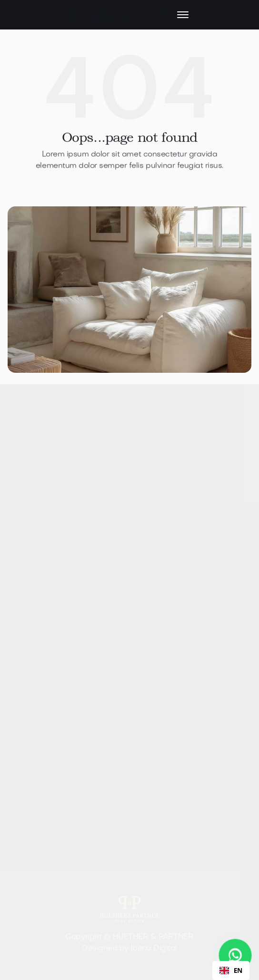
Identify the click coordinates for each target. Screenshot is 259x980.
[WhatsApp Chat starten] (235, 956)
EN (231, 970)
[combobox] (231, 970)
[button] (151, 15)
